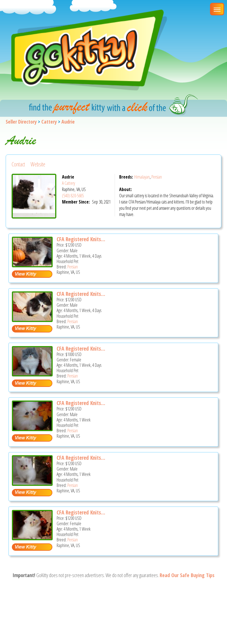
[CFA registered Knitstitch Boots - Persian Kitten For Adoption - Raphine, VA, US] (32, 320)
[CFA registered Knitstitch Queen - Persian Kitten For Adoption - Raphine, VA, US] (32, 538)
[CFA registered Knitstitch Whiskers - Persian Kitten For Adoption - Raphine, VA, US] (32, 265)
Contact (18, 164)
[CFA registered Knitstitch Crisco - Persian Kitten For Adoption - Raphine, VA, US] (32, 429)
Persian (157, 177)
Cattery (49, 122)
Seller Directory (21, 122)
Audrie (68, 122)
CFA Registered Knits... (81, 239)
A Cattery (68, 183)
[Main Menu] (217, 9)
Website (38, 164)
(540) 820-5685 (73, 196)
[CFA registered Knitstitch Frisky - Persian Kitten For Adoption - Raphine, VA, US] (32, 484)
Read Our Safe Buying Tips (187, 575)
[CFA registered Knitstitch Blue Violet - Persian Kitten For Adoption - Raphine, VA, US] (32, 374)
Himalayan (142, 177)
